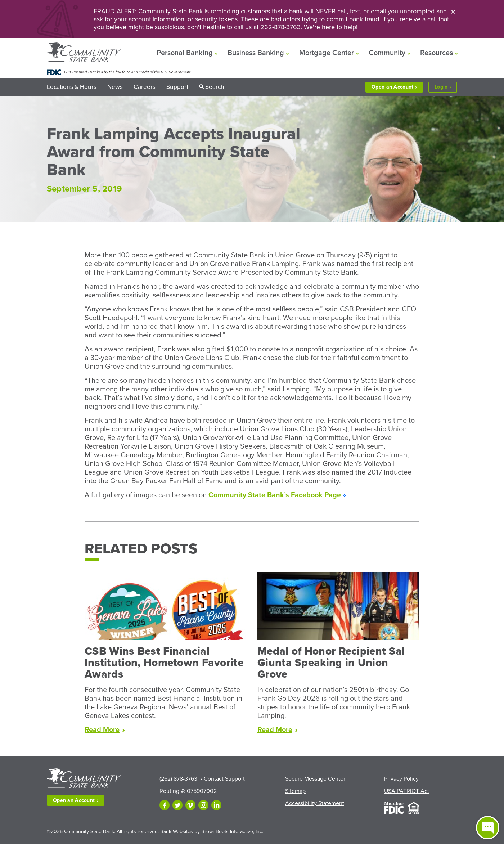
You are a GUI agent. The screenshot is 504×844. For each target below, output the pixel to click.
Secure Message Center (315, 779)
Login (446, 87)
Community (387, 53)
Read (105, 730)
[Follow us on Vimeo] (190, 805)
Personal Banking (185, 53)
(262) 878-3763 (178, 779)
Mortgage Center (327, 53)
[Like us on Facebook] (165, 805)
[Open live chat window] (488, 828)
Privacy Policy (401, 779)
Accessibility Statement (315, 803)
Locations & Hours (72, 87)
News (115, 87)
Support (177, 87)
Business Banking (256, 53)
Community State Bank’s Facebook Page (275, 495)
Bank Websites (177, 832)
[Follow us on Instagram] (203, 805)
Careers (145, 87)
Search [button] (215, 87)
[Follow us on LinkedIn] (216, 805)
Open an (394, 87)
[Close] (453, 12)
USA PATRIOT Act (407, 791)
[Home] (84, 53)
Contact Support (224, 779)
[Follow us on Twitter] (177, 805)
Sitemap (295, 791)
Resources (436, 53)
